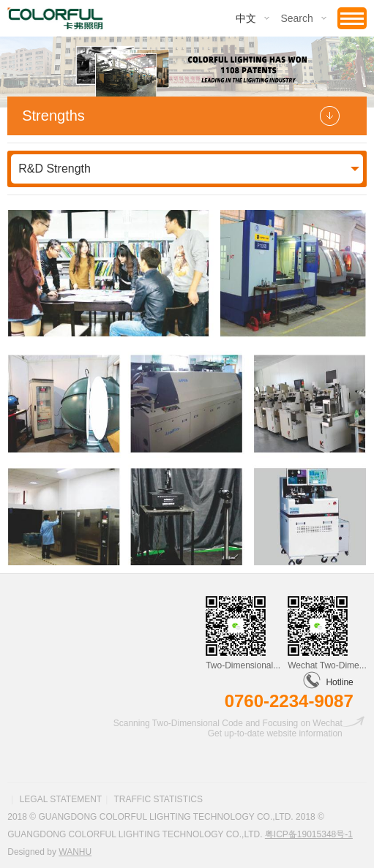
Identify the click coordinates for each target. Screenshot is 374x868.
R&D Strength (55, 169)
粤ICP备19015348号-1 (309, 834)
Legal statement (61, 799)
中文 (246, 18)
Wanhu (75, 852)
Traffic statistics (158, 799)
